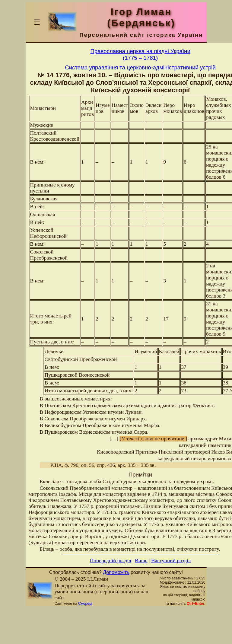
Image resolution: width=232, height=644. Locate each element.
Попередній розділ (111, 561)
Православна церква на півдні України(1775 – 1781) (140, 54)
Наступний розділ (171, 561)
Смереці (85, 604)
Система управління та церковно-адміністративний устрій (140, 67)
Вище (141, 561)
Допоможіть (116, 572)
